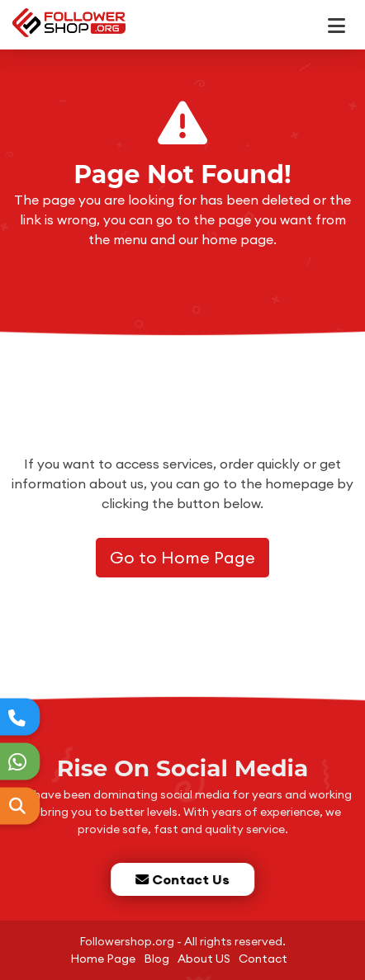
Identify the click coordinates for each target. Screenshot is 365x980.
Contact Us (182, 879)
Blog (156, 959)
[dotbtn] (344, 18)
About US (204, 959)
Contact (263, 959)
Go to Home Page (182, 557)
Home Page (103, 959)
